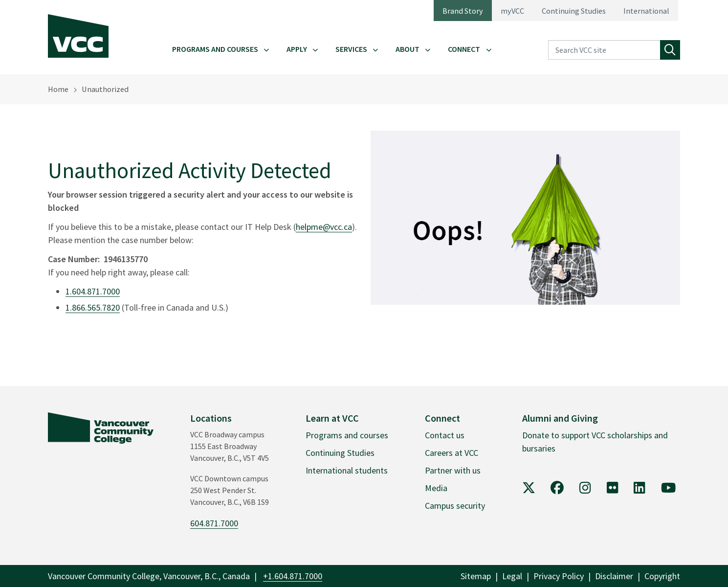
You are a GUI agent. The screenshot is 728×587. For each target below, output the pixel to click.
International (646, 11)
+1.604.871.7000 (293, 576)
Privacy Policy (559, 576)
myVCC (512, 11)
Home (58, 89)
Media (436, 488)
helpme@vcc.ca (324, 227)
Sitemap (476, 576)
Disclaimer (614, 576)
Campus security (455, 506)
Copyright (662, 576)
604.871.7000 (214, 523)
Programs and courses (347, 435)
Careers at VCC (452, 453)
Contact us (445, 435)
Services (351, 49)
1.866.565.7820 (93, 307)
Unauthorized (105, 89)
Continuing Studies (574, 11)
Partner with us (453, 470)
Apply (297, 49)
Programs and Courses (215, 49)
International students (347, 470)
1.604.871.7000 (93, 291)
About (408, 49)
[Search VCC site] (604, 50)
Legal (512, 576)
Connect (464, 49)
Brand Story (463, 11)
